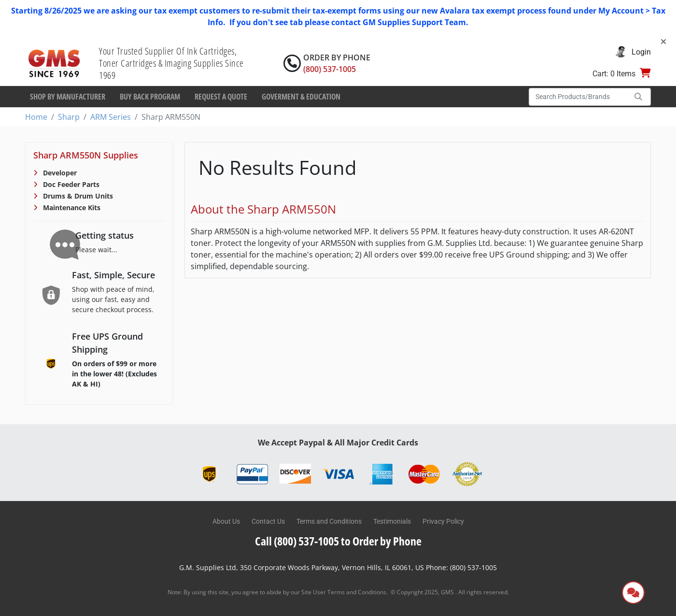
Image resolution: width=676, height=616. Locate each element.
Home (36, 117)
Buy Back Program (150, 97)
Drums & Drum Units (77, 196)
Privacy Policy (443, 521)
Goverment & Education (301, 97)
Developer (59, 173)
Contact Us (268, 521)
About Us (226, 521)
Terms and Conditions (329, 521)
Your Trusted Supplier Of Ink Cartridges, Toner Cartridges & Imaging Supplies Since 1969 (171, 63)
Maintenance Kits (71, 208)
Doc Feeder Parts (70, 184)
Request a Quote (221, 97)
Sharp (69, 117)
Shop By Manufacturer (68, 97)
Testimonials (392, 521)
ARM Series (111, 117)
